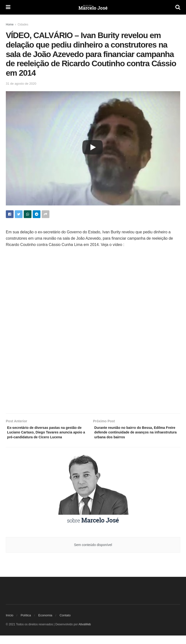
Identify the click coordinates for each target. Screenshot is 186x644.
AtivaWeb (85, 633)
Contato (65, 624)
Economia (45, 624)
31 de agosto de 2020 (21, 84)
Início (10, 624)
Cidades (23, 24)
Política (26, 624)
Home (10, 24)
